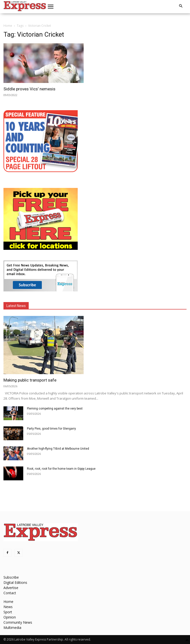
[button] (51, 7)
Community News (18, 622)
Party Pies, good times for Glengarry (51, 429)
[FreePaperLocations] (41, 248)
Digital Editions (15, 582)
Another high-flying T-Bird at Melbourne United (58, 449)
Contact (10, 593)
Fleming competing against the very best (55, 409)
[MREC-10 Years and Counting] (41, 171)
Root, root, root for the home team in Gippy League (61, 469)
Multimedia (12, 628)
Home (8, 26)
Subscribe (11, 577)
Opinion (10, 617)
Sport (8, 612)
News (8, 607)
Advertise (11, 588)
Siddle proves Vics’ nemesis (29, 89)
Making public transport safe (30, 380)
